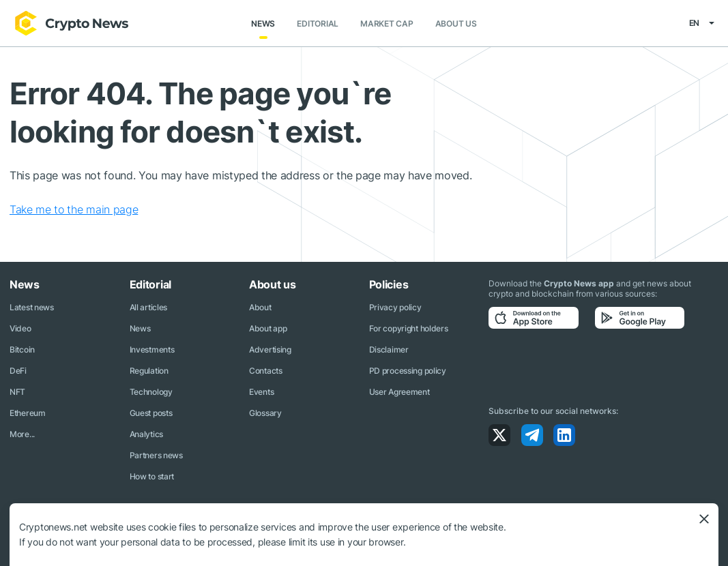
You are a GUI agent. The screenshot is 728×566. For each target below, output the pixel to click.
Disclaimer (389, 349)
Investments (152, 349)
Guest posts (151, 413)
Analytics (146, 434)
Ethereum (28, 413)
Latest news (32, 307)
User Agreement (399, 392)
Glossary (265, 413)
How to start (152, 476)
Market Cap (387, 24)
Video (20, 328)
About (260, 307)
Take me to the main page (74, 209)
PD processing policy (408, 371)
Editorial (318, 24)
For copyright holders (409, 328)
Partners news (156, 455)
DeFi (18, 371)
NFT (17, 392)
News (263, 24)
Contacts (266, 371)
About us (456, 24)
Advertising (270, 349)
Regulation (149, 371)
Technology (151, 392)
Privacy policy (395, 307)
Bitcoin (22, 349)
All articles (149, 307)
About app (268, 328)
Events (261, 392)
